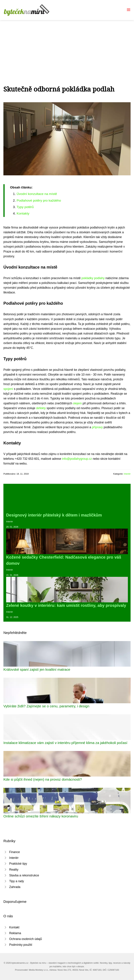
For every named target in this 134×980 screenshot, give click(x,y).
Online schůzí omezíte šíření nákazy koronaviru (41, 816)
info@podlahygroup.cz (77, 459)
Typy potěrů (25, 207)
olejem (77, 403)
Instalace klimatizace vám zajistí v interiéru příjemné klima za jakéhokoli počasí (65, 743)
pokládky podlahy (93, 278)
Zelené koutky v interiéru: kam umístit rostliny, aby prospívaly (66, 605)
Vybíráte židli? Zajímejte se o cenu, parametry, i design (46, 706)
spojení (8, 389)
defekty (41, 408)
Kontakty (23, 213)
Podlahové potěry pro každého (39, 200)
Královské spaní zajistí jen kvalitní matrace (37, 669)
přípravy (97, 427)
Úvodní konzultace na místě (37, 194)
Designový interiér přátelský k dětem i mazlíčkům (54, 515)
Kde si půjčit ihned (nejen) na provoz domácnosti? (43, 779)
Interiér (127, 474)
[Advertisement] (67, 46)
